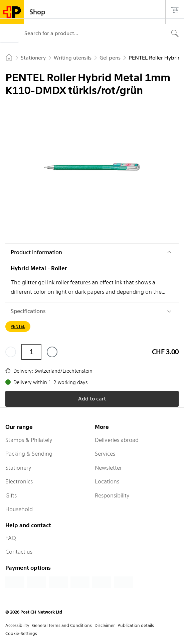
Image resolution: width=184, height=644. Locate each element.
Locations (107, 481)
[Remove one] (11, 352)
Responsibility (112, 495)
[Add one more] (52, 352)
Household (19, 509)
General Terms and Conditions (62, 625)
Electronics (19, 481)
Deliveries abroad (117, 440)
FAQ (11, 538)
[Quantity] (31, 352)
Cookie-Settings (21, 633)
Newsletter (108, 468)
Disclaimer (105, 625)
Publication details (136, 625)
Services (105, 454)
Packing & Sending (29, 454)
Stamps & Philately (29, 440)
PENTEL (18, 326)
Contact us (19, 552)
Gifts (11, 495)
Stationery (18, 468)
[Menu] (9, 33)
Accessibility (17, 625)
